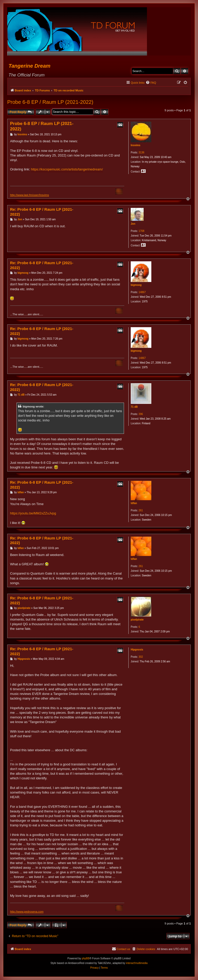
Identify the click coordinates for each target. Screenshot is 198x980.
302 (141, 657)
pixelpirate (137, 620)
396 (141, 414)
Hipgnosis (137, 650)
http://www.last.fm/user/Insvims (30, 195)
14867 (142, 292)
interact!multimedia (137, 963)
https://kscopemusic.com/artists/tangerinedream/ (67, 169)
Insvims (135, 145)
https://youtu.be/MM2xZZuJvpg (33, 513)
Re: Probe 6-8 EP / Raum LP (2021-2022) (42, 212)
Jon (133, 224)
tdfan (134, 503)
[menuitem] (151, 83)
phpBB (86, 958)
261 (141, 510)
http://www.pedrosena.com (27, 912)
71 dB (134, 407)
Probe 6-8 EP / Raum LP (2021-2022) (50, 102)
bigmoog (136, 285)
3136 (142, 152)
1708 (142, 231)
